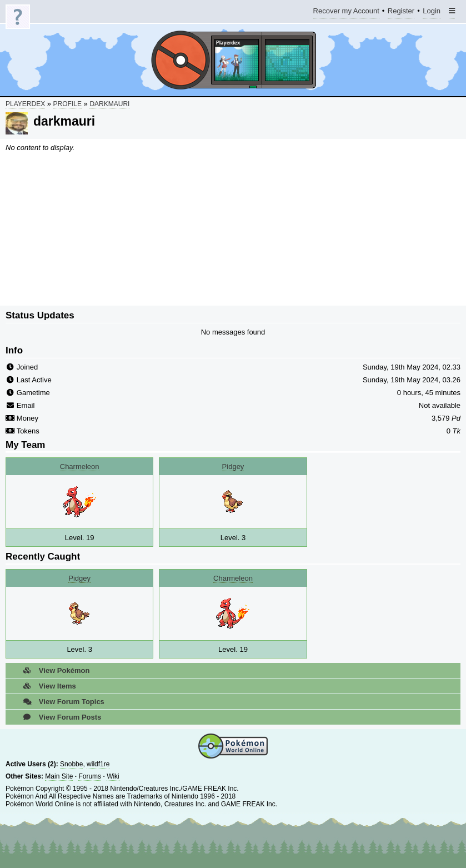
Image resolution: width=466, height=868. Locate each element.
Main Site (59, 776)
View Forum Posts (59, 717)
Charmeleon (80, 467)
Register (401, 13)
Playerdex (25, 104)
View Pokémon (53, 670)
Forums (90, 776)
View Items (46, 686)
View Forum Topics (61, 702)
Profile (67, 104)
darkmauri (109, 104)
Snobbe (71, 764)
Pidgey (233, 467)
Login (432, 13)
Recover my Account (346, 13)
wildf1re (98, 764)
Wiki (113, 776)
